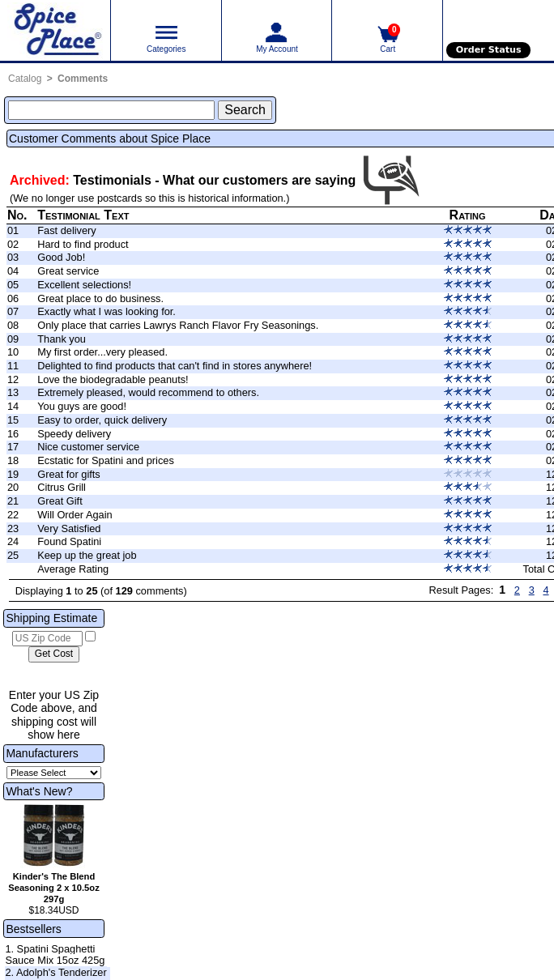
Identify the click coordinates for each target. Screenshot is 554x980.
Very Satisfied (69, 528)
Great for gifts (69, 474)
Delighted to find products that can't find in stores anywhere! (175, 366)
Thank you (62, 339)
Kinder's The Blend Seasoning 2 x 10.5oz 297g (54, 888)
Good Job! (61, 257)
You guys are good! (82, 406)
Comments (83, 79)
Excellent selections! (84, 285)
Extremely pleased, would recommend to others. (148, 392)
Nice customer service (88, 447)
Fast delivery (67, 230)
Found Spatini (69, 541)
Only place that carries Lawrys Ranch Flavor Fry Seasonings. (178, 325)
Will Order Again (75, 515)
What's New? (39, 791)
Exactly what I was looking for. (107, 311)
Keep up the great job (87, 555)
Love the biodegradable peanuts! (113, 379)
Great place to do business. (100, 298)
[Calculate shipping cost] (54, 654)
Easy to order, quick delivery (102, 420)
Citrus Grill (62, 487)
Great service (68, 271)
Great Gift (60, 501)
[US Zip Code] (47, 639)
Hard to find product (83, 244)
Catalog (25, 79)
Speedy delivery (74, 434)
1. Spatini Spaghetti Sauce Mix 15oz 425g (55, 955)
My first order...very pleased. (102, 352)
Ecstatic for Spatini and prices (106, 460)
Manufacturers (42, 753)
